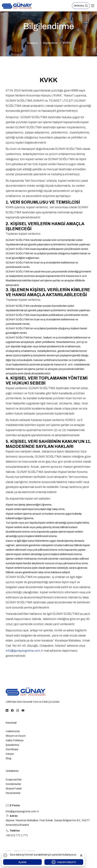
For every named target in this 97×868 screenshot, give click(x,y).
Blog (8, 758)
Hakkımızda (13, 731)
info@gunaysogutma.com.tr (24, 651)
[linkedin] (7, 710)
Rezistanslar (13, 793)
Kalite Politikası (15, 740)
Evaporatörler (14, 780)
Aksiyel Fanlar (14, 788)
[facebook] (12, 710)
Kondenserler (13, 784)
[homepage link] (26, 692)
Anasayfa (32, 43)
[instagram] (18, 710)
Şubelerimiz (12, 745)
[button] (81, 6)
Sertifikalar (12, 749)
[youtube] (23, 710)
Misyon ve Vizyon (16, 736)
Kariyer (10, 754)
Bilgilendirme (50, 43)
